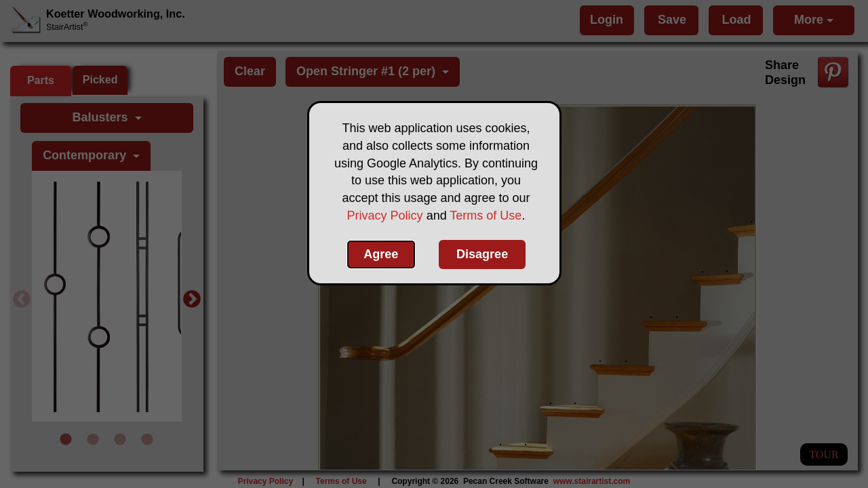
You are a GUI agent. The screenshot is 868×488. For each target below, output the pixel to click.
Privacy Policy (385, 216)
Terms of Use (486, 216)
